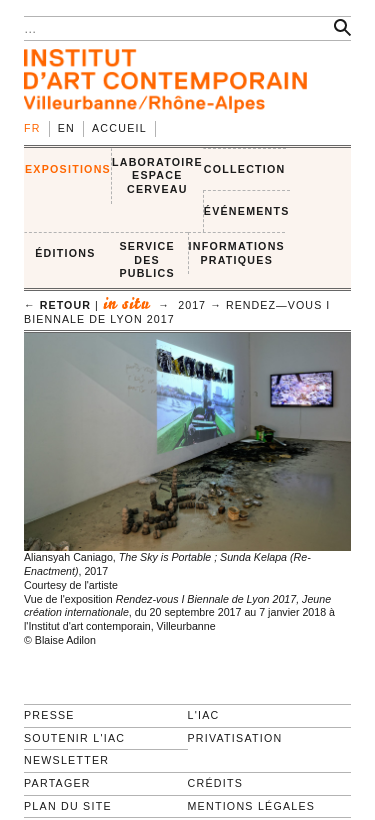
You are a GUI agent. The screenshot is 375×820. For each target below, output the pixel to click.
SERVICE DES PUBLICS (146, 259)
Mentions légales (252, 806)
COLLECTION (245, 169)
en (66, 128)
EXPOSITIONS (68, 169)
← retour (57, 305)
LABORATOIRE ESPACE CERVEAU (157, 175)
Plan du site (68, 806)
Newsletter (66, 760)
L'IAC (204, 715)
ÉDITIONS (65, 253)
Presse (49, 715)
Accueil (119, 128)
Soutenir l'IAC (74, 738)
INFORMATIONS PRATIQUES (237, 253)
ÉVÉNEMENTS (247, 211)
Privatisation (235, 738)
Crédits (215, 783)
